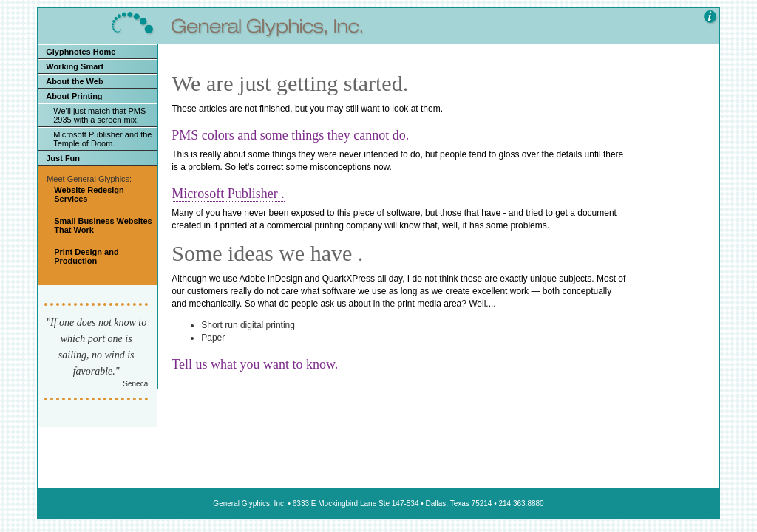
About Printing (74, 96)
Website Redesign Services (89, 194)
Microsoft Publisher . (228, 194)
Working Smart (75, 66)
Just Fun (63, 158)
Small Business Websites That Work (103, 225)
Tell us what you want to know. (255, 364)
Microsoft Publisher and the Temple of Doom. (102, 139)
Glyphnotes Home (81, 52)
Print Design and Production (86, 256)
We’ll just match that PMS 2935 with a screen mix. (99, 115)
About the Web (74, 81)
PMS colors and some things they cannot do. (290, 135)
